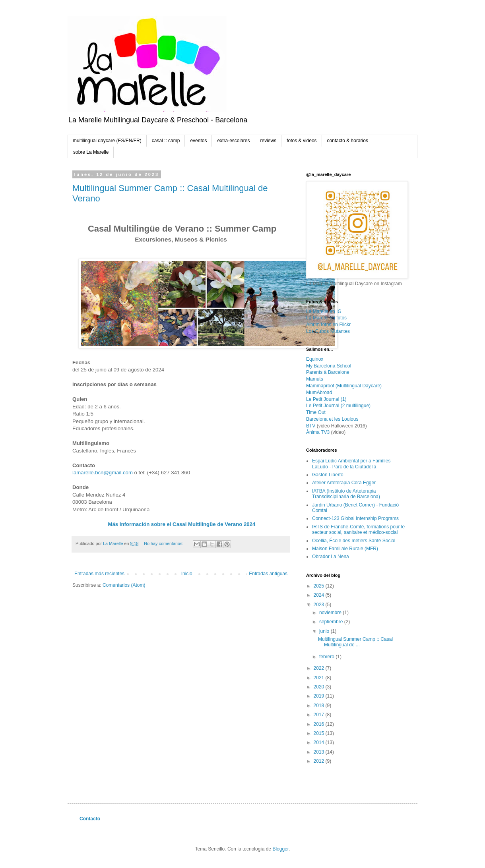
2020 (320, 687)
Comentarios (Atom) (124, 585)
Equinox (315, 359)
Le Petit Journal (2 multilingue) (338, 406)
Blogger (280, 849)
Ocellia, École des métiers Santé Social (354, 541)
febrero (327, 657)
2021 (320, 678)
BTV (311, 426)
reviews (269, 141)
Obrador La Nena (331, 557)
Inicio (187, 574)
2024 (320, 595)
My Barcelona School (329, 366)
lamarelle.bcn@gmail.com (103, 473)
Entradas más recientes (99, 574)
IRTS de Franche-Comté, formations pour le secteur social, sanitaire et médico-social (358, 530)
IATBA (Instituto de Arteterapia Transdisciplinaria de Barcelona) (346, 494)
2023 (320, 605)
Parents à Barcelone (328, 372)
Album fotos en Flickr (328, 325)
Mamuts (315, 379)
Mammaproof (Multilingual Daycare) (344, 386)
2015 (320, 733)
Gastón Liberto (328, 475)
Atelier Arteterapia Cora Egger (344, 483)
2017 (320, 715)
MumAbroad (319, 392)
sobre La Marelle (91, 152)
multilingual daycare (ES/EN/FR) (107, 141)
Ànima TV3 (318, 432)
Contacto (90, 819)
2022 (320, 668)
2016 (320, 724)
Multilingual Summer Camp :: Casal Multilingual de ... (355, 642)
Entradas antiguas (268, 574)
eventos (198, 141)
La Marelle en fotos (326, 318)
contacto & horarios (348, 141)
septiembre (332, 622)
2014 (320, 742)
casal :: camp (166, 141)
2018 (320, 706)
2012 (320, 761)
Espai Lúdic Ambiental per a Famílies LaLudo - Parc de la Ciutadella (351, 464)
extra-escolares (233, 141)
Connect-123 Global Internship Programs (355, 518)
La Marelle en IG (324, 311)
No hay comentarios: (164, 543)
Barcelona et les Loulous (332, 419)
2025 (320, 586)
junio (325, 631)
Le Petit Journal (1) (326, 399)
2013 (320, 752)
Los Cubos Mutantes (328, 331)
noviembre (331, 613)
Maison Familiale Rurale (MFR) (345, 549)
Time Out (316, 412)
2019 (320, 696)
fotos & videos (302, 141)
